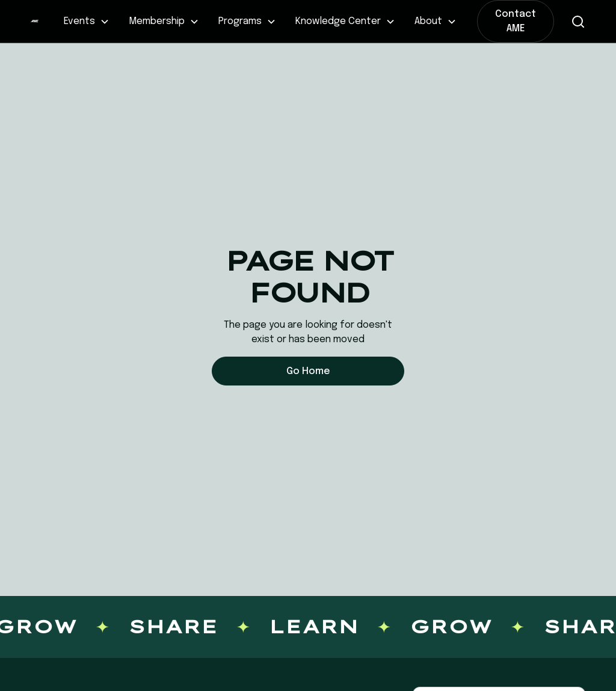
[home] (34, 22)
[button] (87, 22)
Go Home (308, 371)
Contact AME (516, 21)
